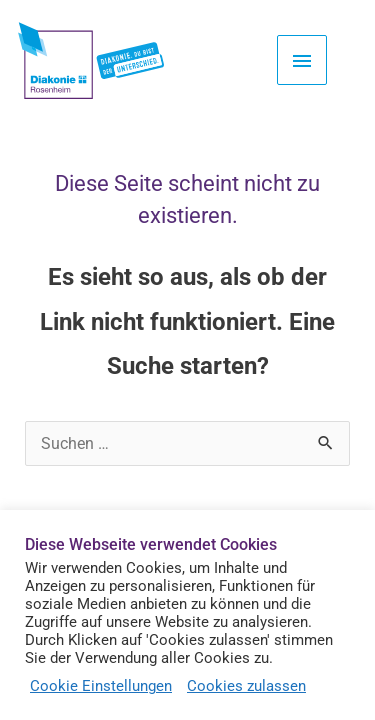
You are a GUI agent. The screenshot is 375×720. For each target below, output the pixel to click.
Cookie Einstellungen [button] (101, 686)
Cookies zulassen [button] (246, 686)
